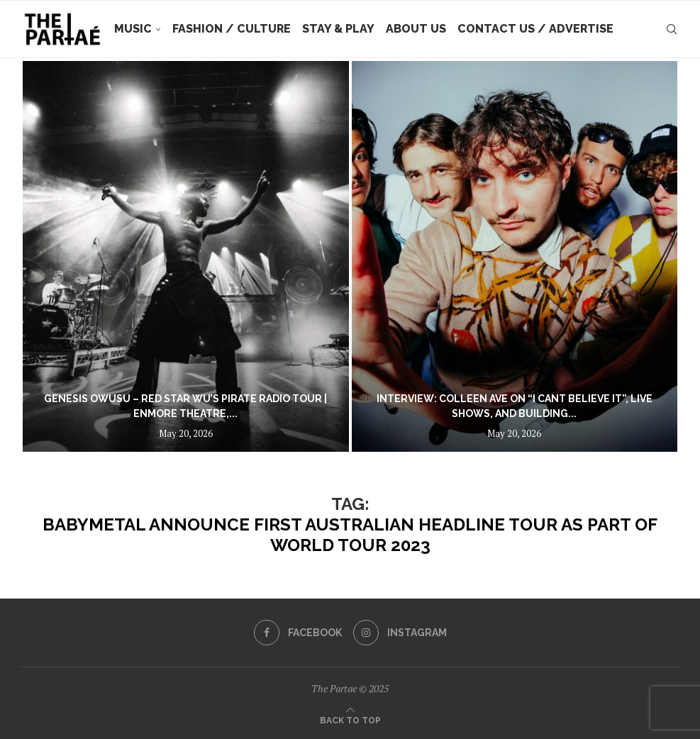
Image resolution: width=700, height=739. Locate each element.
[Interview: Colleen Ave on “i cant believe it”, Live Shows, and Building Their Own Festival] (515, 256)
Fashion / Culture (232, 29)
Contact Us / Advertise (535, 29)
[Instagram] (400, 633)
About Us (416, 29)
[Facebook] (298, 633)
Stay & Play (338, 29)
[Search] (672, 29)
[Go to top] (350, 719)
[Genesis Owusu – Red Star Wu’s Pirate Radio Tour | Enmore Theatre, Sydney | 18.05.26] (186, 256)
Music (133, 29)
